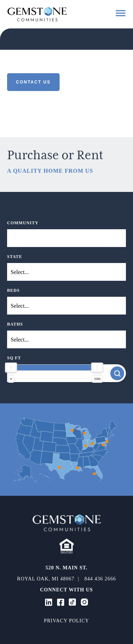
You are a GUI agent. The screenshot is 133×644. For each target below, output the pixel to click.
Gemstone (37, 14)
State (15, 257)
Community (23, 223)
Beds (13, 290)
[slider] (11, 367)
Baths (15, 324)
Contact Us (33, 82)
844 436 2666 (100, 579)
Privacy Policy (66, 621)
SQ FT (14, 358)
